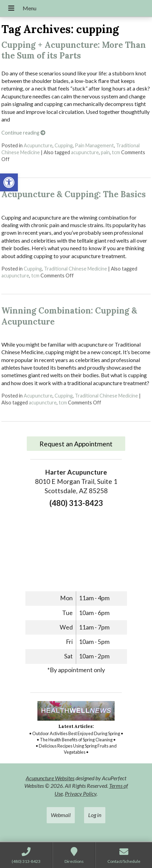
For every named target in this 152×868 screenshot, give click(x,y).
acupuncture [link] (85, 152)
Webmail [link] (61, 815)
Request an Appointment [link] (76, 444)
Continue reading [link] (23, 133)
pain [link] (105, 152)
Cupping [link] (64, 145)
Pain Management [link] (94, 145)
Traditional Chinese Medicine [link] (75, 269)
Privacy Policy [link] (81, 793)
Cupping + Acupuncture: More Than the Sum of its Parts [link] (74, 50)
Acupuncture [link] (38, 145)
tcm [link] (116, 152)
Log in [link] (95, 815)
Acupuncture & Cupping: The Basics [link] (74, 194)
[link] (9, 182)
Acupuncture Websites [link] (50, 778)
